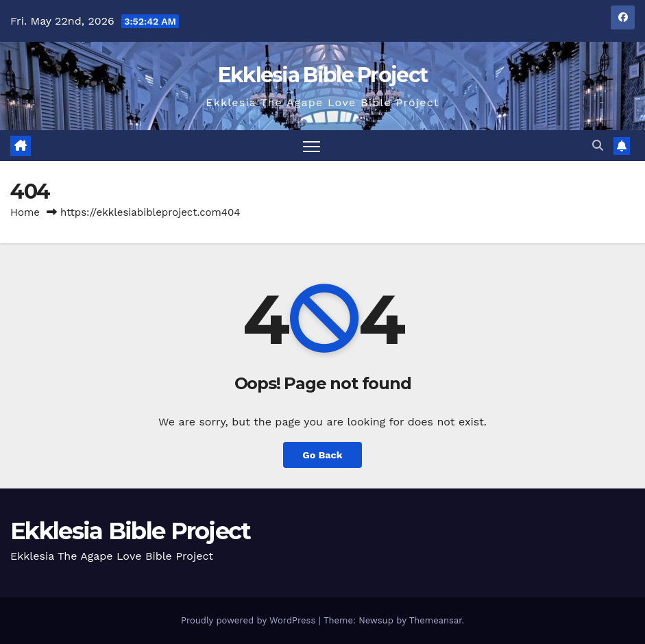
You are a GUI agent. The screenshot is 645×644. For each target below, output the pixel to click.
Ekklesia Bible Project (323, 75)
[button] (598, 146)
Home (25, 212)
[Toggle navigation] (312, 146)
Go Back (322, 455)
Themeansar (436, 620)
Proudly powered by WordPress (250, 620)
